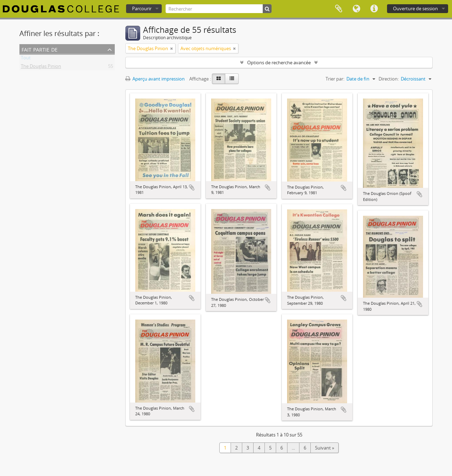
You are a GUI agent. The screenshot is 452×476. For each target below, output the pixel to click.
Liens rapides (374, 9)
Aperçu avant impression (155, 79)
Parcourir (142, 8)
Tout (26, 59)
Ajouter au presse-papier (192, 188)
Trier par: (335, 79)
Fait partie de (40, 49)
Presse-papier (339, 9)
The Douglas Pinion (41, 67)
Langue (356, 9)
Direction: (389, 79)
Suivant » (325, 448)
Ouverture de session (415, 8)
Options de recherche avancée (279, 63)
